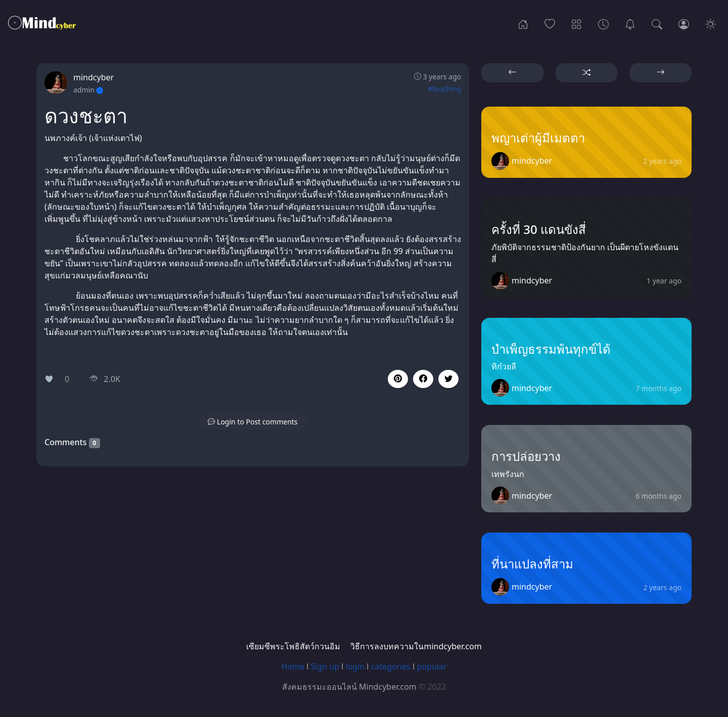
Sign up (325, 666)
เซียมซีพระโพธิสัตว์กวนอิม (293, 646)
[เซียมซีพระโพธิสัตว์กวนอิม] (630, 23)
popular (431, 666)
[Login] (684, 23)
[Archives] (603, 23)
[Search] (657, 23)
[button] (423, 379)
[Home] (523, 23)
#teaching (444, 89)
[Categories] (577, 23)
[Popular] (550, 23)
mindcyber (94, 77)
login (355, 666)
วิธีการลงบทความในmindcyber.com (416, 646)
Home (293, 666)
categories (391, 666)
